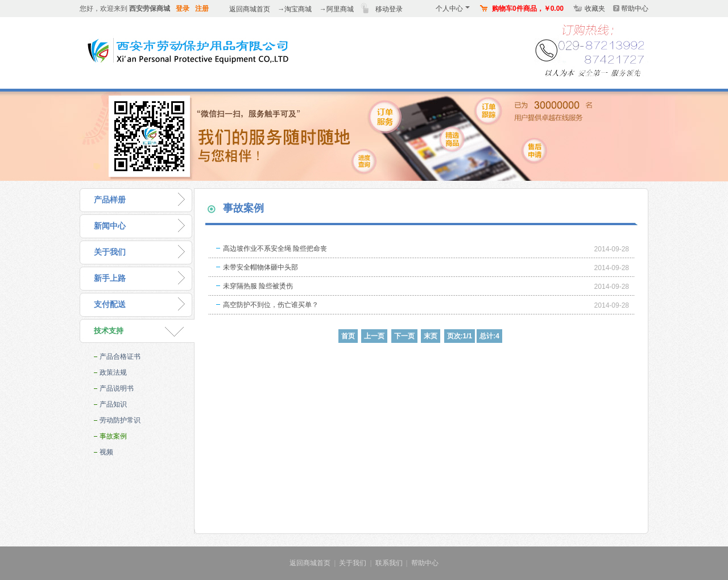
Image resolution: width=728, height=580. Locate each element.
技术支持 (109, 331)
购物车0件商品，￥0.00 (528, 9)
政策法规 (113, 372)
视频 (106, 452)
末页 (431, 336)
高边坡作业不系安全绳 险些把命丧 (275, 248)
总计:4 (489, 336)
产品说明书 (117, 388)
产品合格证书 (120, 357)
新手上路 (110, 278)
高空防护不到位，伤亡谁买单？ (271, 305)
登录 (183, 9)
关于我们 (110, 252)
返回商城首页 (250, 9)
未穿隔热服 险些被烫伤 (258, 286)
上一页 (374, 336)
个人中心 (453, 9)
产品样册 (110, 200)
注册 (202, 9)
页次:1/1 (460, 336)
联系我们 (389, 563)
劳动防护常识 (120, 420)
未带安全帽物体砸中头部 (260, 267)
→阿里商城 (337, 9)
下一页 (404, 336)
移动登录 (389, 9)
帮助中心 (635, 9)
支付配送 (110, 304)
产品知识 (113, 404)
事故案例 (113, 436)
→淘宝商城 (295, 9)
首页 (348, 336)
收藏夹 (595, 9)
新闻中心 (110, 226)
